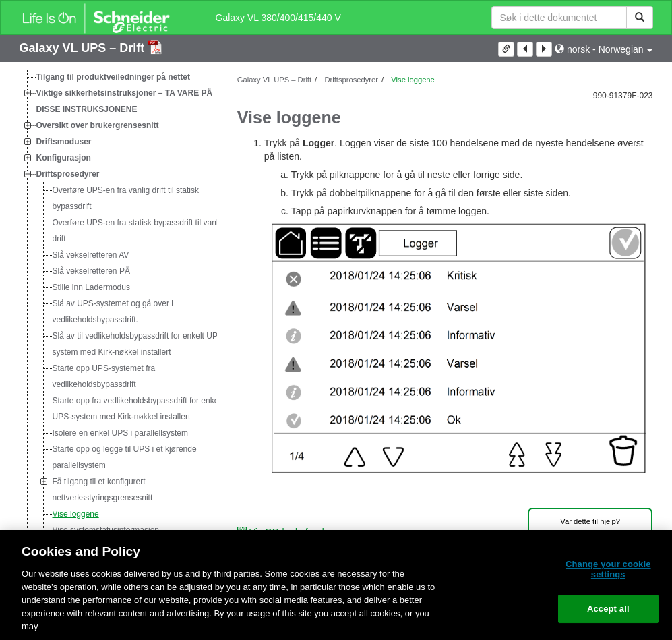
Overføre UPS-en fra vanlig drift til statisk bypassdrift (126, 198)
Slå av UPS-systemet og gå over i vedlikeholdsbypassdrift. (113, 312)
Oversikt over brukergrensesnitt (98, 125)
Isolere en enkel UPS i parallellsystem (120, 433)
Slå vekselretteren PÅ (91, 271)
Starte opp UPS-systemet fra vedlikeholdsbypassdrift (104, 376)
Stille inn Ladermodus (91, 287)
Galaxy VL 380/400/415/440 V (278, 18)
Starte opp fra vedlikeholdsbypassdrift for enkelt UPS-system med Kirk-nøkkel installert (138, 409)
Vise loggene (76, 514)
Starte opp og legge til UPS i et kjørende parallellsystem (125, 457)
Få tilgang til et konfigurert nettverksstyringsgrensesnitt (103, 490)
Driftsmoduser (64, 142)
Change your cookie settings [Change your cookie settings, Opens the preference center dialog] (608, 570)
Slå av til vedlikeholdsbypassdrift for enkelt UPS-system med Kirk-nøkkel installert (139, 344)
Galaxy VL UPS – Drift (84, 48)
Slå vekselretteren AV (91, 255)
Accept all (608, 609)
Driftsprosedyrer (68, 174)
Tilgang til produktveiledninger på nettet (113, 77)
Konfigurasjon (64, 158)
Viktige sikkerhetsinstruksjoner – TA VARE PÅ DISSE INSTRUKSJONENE (125, 101)
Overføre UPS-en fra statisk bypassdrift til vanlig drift (139, 231)
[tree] (118, 328)
